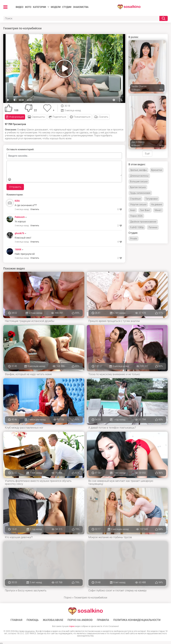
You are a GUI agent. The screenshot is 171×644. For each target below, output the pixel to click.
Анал (133, 210)
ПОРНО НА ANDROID (80, 620)
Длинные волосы (139, 176)
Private (134, 239)
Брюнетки (157, 170)
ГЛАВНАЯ (16, 620)
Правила (103, 620)
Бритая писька (138, 187)
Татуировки (151, 199)
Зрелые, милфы (138, 170)
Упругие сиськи (138, 204)
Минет (158, 210)
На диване (157, 204)
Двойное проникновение (143, 222)
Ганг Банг (145, 210)
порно (72, 626)
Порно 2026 (136, 216)
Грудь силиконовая (140, 193)
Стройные (135, 199)
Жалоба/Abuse (53, 620)
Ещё (147, 154)
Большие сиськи (139, 182)
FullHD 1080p (137, 227)
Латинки (153, 227)
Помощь (33, 620)
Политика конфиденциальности (137, 620)
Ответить (35, 209)
